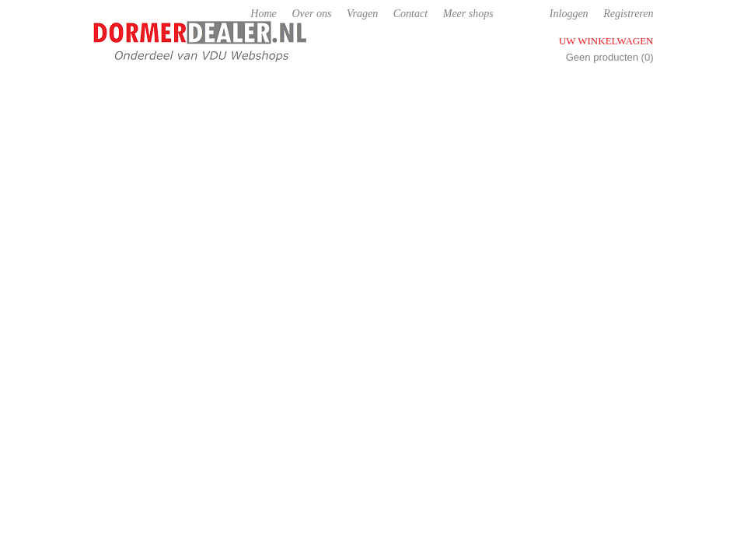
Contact (410, 14)
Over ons (311, 14)
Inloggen (569, 14)
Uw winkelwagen (606, 41)
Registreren (628, 14)
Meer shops (468, 14)
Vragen (362, 14)
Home (263, 14)
